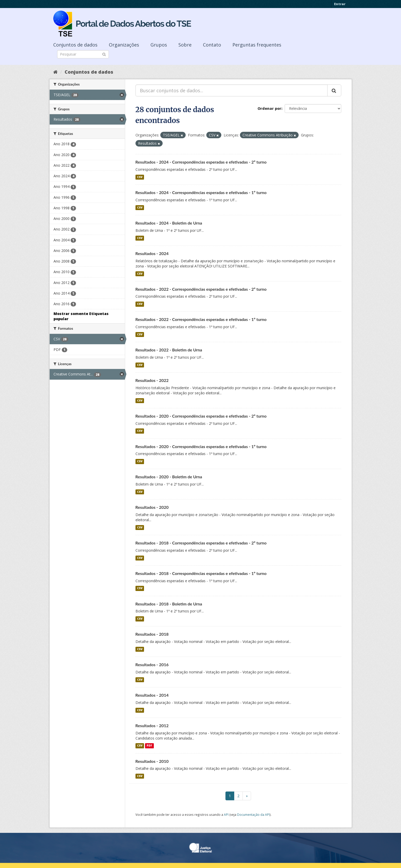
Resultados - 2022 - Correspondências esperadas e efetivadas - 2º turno (201, 289)
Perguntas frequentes (257, 45)
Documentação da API (253, 815)
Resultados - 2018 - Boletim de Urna (169, 604)
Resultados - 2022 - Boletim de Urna (169, 350)
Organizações (124, 45)
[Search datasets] (83, 54)
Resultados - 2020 (152, 507)
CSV (140, 177)
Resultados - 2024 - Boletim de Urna (169, 223)
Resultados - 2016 (152, 665)
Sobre (185, 45)
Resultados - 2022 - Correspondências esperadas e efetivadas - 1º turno (201, 319)
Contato (212, 45)
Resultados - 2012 (152, 725)
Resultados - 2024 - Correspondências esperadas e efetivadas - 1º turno (201, 192)
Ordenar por (269, 108)
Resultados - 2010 (152, 761)
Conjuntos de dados (75, 45)
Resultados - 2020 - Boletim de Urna (169, 477)
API (226, 815)
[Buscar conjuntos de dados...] (232, 90)
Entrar (340, 4)
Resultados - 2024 (152, 253)
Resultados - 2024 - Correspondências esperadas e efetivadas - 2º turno (201, 162)
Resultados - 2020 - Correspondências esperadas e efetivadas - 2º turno (201, 416)
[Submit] (104, 54)
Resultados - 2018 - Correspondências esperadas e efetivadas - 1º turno (201, 573)
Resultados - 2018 (152, 634)
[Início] (55, 72)
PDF (149, 746)
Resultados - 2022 (152, 380)
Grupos (159, 45)
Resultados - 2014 (152, 695)
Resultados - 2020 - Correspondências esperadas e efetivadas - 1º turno (201, 446)
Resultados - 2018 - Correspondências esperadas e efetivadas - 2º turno (201, 543)
